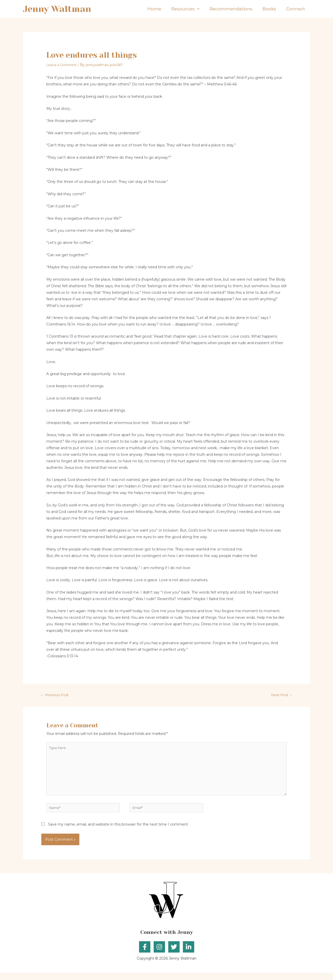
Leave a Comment (63, 65)
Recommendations (237, 9)
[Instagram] (159, 954)
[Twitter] (174, 954)
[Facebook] (145, 954)
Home (166, 9)
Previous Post (56, 695)
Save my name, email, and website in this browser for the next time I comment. (118, 831)
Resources (194, 9)
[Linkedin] (189, 954)
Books (273, 9)
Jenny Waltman (57, 9)
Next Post (280, 695)
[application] (206, 9)
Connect (297, 9)
